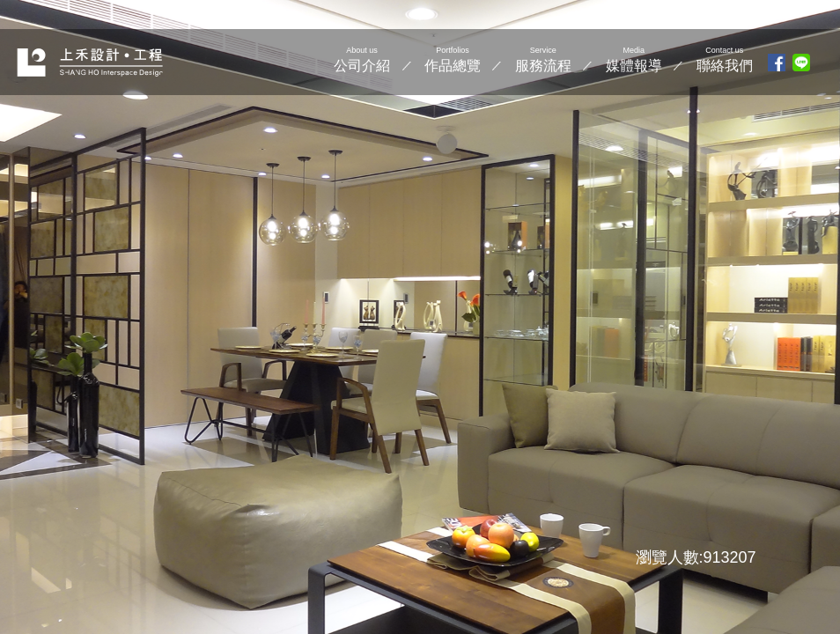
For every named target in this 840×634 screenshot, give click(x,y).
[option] (420, 317)
